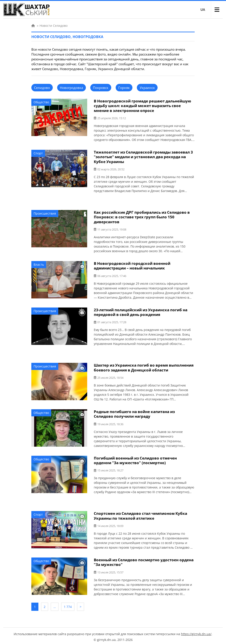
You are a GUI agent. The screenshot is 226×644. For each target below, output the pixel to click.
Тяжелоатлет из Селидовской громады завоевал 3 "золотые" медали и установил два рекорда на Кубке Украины (143, 157)
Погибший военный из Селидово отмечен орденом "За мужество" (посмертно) (135, 459)
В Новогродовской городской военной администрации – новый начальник (132, 265)
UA (203, 10)
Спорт (38, 153)
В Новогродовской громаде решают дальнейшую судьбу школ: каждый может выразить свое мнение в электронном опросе (142, 106)
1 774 (68, 605)
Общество (41, 102)
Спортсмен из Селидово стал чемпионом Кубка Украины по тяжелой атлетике (140, 514)
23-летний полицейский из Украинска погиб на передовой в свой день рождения (141, 311)
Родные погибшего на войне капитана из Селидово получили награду (134, 413)
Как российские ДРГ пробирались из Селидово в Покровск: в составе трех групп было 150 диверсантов (142, 216)
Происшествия (45, 213)
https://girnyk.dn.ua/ (196, 632)
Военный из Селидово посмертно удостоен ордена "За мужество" (144, 561)
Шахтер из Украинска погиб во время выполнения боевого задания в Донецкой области (144, 367)
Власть (39, 264)
